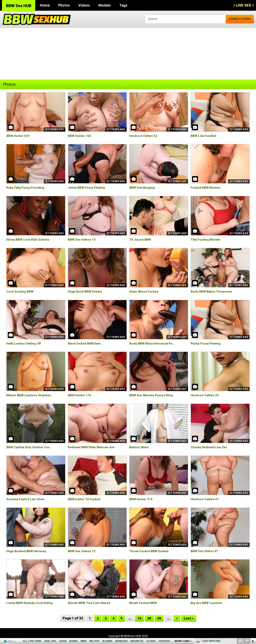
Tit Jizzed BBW (140, 239)
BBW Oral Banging (143, 188)
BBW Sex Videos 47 (205, 551)
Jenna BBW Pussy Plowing (88, 188)
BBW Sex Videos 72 (82, 551)
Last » (189, 618)
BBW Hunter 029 (18, 136)
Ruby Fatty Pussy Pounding (26, 188)
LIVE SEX (244, 5)
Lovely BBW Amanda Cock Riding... (32, 603)
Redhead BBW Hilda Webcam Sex (92, 447)
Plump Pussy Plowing (207, 343)
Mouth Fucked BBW (144, 603)
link (253, 582)
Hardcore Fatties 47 (206, 499)
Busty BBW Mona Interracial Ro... (153, 343)
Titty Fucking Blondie (206, 239)
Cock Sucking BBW (20, 291)
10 (139, 618)
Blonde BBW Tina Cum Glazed (90, 603)
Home (45, 5)
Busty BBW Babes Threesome (213, 291)
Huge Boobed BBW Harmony (27, 551)
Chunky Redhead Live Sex (210, 447)
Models (105, 5)
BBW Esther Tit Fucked (85, 499)
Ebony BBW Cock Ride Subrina (29, 239)
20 (149, 618)
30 (159, 618)
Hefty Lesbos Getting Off (25, 343)
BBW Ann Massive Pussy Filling (152, 395)
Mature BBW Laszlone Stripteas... (31, 395)
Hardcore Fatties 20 (206, 395)
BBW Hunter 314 (141, 499)
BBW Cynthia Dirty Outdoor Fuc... (30, 447)
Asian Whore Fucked (145, 291)
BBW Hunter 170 (80, 395)
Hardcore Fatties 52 (144, 136)
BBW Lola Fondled (204, 136)
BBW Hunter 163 (80, 136)
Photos (64, 5)
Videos (84, 5)
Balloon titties (140, 447)
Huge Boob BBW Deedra (86, 291)
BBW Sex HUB (19, 6)
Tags (123, 5)
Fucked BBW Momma (206, 188)
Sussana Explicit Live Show (26, 499)
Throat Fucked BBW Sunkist (150, 551)
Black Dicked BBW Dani (85, 343)
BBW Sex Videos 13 (82, 239)
